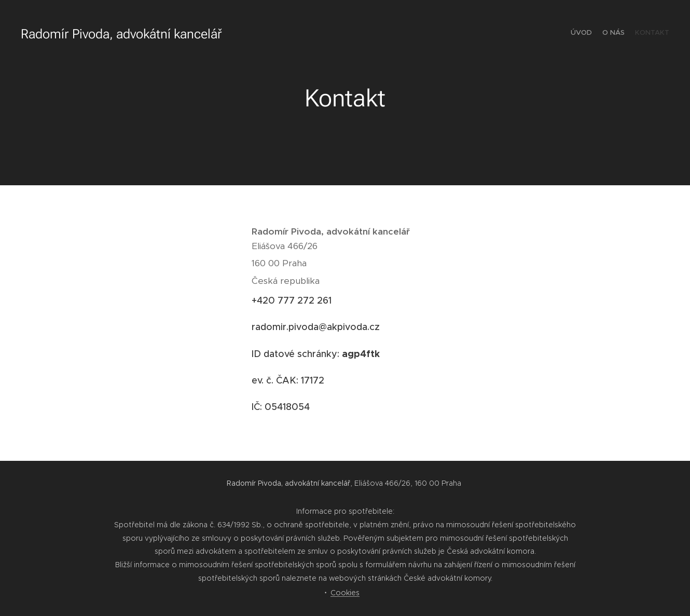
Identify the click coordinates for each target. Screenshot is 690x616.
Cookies (345, 593)
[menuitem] (650, 34)
